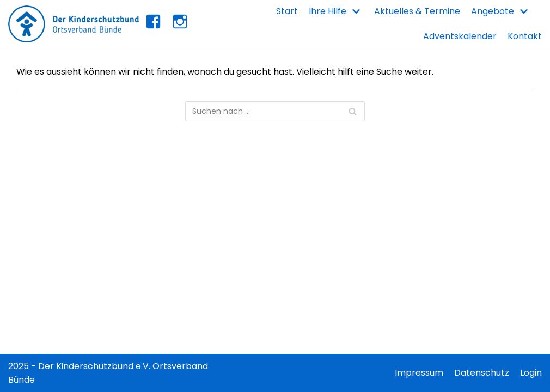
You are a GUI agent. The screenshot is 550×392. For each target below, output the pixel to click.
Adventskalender (460, 36)
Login (531, 373)
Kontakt (525, 36)
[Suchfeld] (275, 111)
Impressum (419, 373)
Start (287, 11)
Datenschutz (482, 373)
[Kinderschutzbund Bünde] (74, 24)
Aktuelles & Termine (417, 11)
